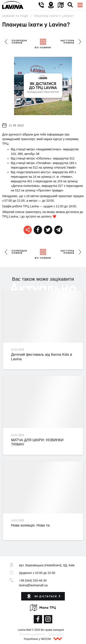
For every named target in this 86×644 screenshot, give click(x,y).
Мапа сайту (56, 634)
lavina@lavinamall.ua (33, 585)
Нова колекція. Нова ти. (31, 525)
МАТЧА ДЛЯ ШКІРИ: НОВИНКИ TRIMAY (37, 442)
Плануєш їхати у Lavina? (54, 16)
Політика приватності (32, 634)
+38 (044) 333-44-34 (33, 580)
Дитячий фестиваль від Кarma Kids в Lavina (42, 357)
